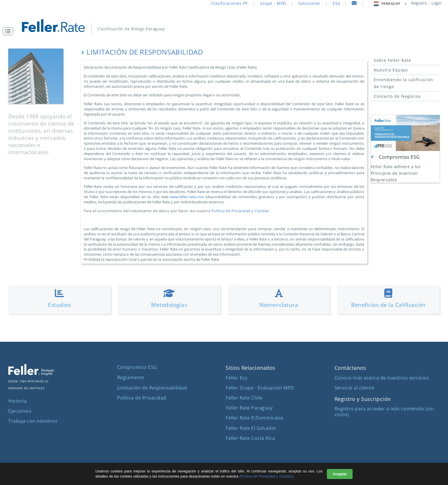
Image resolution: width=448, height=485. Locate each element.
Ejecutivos (20, 411)
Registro (419, 3)
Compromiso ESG (137, 367)
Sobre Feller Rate (392, 60)
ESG (337, 3)
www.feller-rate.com (187, 197)
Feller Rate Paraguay (249, 408)
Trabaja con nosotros (33, 421)
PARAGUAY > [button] (390, 4)
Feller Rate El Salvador (251, 428)
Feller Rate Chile (244, 398)
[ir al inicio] (57, 25)
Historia (17, 401)
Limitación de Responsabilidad (152, 388)
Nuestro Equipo (391, 70)
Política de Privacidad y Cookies (240, 211)
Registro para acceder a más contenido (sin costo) (384, 411)
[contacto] (354, 4)
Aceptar (340, 474)
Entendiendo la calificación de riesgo (403, 83)
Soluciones (309, 3)
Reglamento (131, 377)
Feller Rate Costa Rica (250, 438)
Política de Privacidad (142, 398)
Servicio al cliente (355, 388)
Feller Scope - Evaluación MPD (260, 388)
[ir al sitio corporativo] (31, 374)
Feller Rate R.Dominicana (254, 418)
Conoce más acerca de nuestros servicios (382, 378)
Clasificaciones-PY (230, 3)
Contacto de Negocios (397, 96)
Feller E (236, 378)
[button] (9, 31)
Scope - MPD (273, 3)
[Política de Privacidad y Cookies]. (267, 476)
